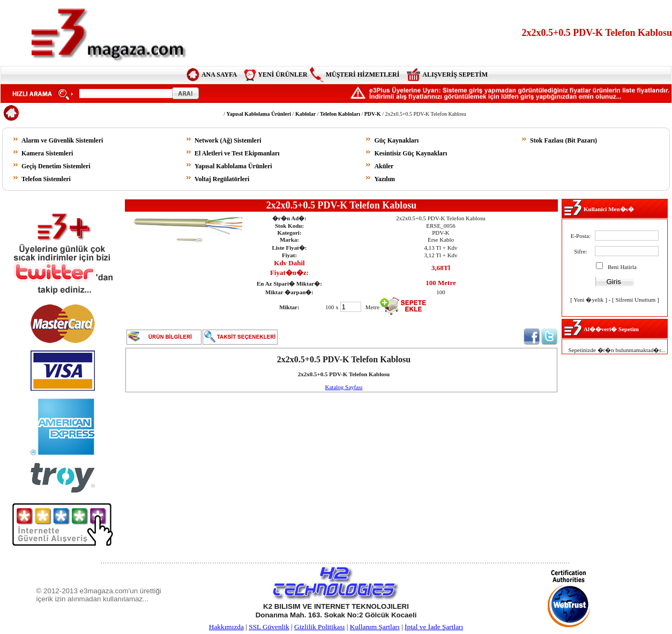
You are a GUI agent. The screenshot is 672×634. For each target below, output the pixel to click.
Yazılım (384, 179)
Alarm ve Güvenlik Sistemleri (62, 140)
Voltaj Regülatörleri (222, 179)
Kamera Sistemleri (47, 153)
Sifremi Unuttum (635, 300)
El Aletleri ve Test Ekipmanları (237, 153)
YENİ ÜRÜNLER (282, 74)
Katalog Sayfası (344, 387)
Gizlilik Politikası (319, 627)
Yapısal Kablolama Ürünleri (233, 166)
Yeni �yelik (588, 300)
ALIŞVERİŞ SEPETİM (455, 74)
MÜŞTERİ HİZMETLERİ (363, 74)
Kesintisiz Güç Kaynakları (410, 153)
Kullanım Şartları (375, 627)
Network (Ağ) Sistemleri (228, 140)
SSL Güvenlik (269, 627)
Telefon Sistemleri (46, 179)
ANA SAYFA (219, 74)
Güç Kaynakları (396, 140)
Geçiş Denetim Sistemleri (56, 166)
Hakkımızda (226, 627)
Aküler (384, 166)
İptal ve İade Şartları (434, 627)
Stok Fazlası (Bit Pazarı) (563, 140)
